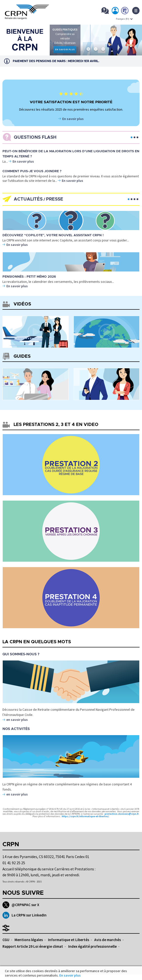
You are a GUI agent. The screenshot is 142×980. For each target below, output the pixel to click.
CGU (6, 940)
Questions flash (35, 137)
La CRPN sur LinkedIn (24, 915)
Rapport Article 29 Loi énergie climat (33, 946)
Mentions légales (29, 940)
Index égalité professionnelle (92, 946)
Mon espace (115, 12)
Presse (55, 199)
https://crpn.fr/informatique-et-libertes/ (85, 816)
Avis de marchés (108, 940)
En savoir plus (73, 119)
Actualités (28, 199)
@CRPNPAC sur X (21, 905)
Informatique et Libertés (69, 940)
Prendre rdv (125, 12)
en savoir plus (17, 720)
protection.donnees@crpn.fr (122, 814)
